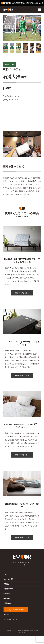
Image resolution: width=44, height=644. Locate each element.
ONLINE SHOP (17, 609)
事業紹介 (7, 584)
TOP (5, 574)
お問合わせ (7, 603)
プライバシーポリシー (11, 619)
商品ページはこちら (22, 293)
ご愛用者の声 (8, 589)
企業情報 (7, 594)
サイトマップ (8, 614)
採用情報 (7, 598)
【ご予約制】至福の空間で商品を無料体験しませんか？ (23, 3)
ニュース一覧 (8, 579)
